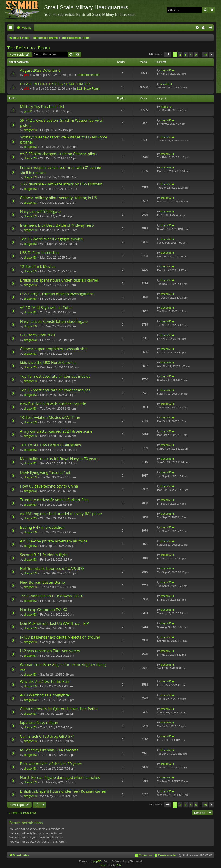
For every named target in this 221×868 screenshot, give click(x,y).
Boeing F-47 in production (42, 527)
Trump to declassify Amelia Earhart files (54, 500)
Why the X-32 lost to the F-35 (45, 681)
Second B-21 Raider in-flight (44, 555)
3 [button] (186, 54)
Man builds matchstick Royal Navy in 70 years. (60, 459)
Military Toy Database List (42, 107)
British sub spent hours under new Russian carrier (63, 791)
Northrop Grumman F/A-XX (43, 610)
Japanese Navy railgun (39, 723)
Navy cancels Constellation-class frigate (54, 321)
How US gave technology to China (49, 486)
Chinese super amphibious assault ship (54, 349)
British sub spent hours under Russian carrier (59, 280)
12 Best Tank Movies (38, 266)
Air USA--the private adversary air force (54, 541)
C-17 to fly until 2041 (38, 335)
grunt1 (28, 111)
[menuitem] (24, 28)
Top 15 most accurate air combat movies (55, 376)
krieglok (165, 84)
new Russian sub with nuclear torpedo (53, 404)
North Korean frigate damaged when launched (60, 777)
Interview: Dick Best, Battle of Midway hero (57, 225)
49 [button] (205, 54)
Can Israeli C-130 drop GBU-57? (47, 736)
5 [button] (196, 54)
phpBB (97, 861)
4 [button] (191, 54)
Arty (119, 865)
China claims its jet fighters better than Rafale (59, 709)
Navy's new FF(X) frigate (40, 212)
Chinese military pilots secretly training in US (58, 198)
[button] (167, 54)
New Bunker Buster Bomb (42, 582)
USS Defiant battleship (39, 253)
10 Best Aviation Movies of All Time (50, 417)
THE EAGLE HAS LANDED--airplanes (50, 445)
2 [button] (180, 54)
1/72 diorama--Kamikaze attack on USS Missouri (61, 184)
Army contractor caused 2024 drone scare (56, 431)
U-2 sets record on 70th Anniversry (50, 651)
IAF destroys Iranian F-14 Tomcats (49, 750)
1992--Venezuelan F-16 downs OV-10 (52, 596)
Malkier (165, 107)
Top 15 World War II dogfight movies (51, 239)
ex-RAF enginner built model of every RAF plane (61, 514)
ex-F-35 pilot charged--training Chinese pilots (59, 154)
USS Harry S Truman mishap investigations (57, 294)
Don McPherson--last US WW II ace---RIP (54, 623)
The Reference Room (29, 48)
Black (103, 865)
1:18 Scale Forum (88, 89)
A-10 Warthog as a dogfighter (45, 695)
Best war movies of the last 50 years (51, 764)
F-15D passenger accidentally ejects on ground (60, 637)
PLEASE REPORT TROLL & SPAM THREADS (56, 84)
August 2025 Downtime (40, 70)
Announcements (89, 75)
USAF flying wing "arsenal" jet (45, 472)
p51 (26, 75)
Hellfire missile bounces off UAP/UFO (52, 569)
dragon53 (166, 70)
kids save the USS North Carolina (48, 363)
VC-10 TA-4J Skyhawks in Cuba (46, 308)
